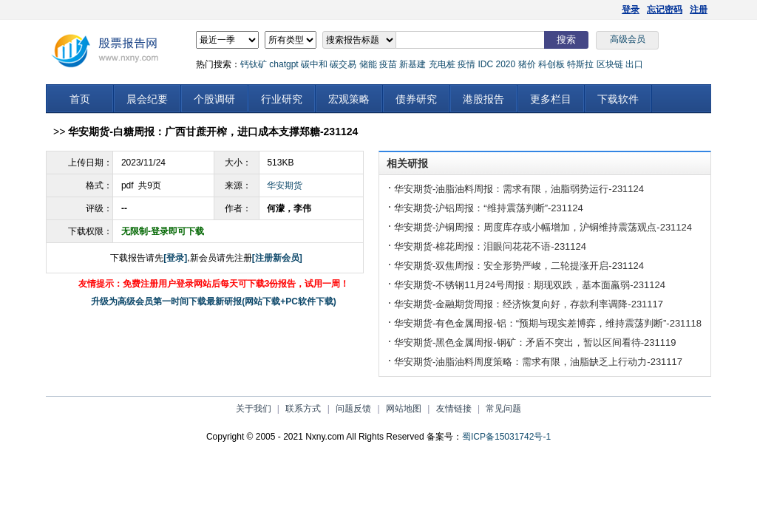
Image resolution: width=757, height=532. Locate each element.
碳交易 (343, 64)
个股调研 (214, 99)
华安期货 (285, 185)
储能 (368, 64)
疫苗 (388, 64)
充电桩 (442, 64)
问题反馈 (353, 409)
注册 (699, 10)
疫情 (466, 64)
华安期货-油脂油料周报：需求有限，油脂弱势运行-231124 (519, 189)
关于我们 (254, 409)
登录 (631, 10)
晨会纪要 (147, 99)
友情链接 (454, 409)
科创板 (551, 64)
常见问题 (503, 409)
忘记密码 (665, 10)
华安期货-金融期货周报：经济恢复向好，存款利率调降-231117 (529, 304)
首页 (80, 99)
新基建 (413, 64)
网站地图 (404, 409)
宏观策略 (349, 99)
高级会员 (628, 39)
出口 (634, 64)
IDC (485, 64)
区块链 (610, 64)
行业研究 (282, 99)
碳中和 (314, 64)
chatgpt (284, 64)
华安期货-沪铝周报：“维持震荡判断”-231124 (489, 208)
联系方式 (303, 409)
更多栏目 (551, 99)
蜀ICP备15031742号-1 (506, 437)
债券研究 (416, 99)
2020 (505, 64)
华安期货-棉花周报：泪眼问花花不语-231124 (490, 246)
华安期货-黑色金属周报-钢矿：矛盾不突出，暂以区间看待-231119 (535, 342)
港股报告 (483, 99)
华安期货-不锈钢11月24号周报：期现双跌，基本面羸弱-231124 (530, 285)
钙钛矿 (254, 64)
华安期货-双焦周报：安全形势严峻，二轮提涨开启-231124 (519, 266)
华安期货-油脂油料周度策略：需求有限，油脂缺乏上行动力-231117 (538, 362)
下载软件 (618, 99)
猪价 (527, 64)
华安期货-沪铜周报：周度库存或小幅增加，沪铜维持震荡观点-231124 (543, 227)
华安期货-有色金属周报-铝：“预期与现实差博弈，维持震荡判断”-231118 (548, 323)
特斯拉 (580, 64)
